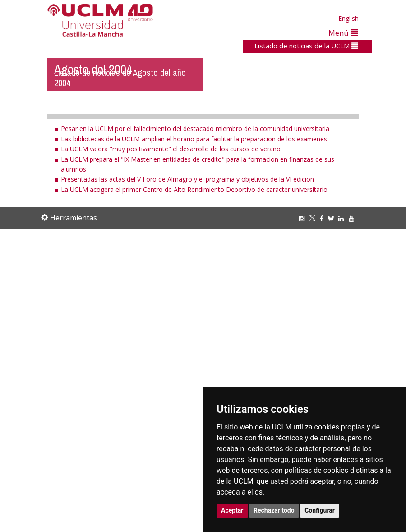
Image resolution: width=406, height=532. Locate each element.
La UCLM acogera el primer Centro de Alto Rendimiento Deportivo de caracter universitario (194, 189)
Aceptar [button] (232, 510)
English (348, 18)
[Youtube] (354, 218)
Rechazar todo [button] (274, 510)
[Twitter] (315, 218)
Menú (343, 33)
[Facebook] (324, 218)
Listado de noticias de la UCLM (306, 46)
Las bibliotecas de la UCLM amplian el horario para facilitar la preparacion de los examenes (194, 139)
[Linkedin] (341, 218)
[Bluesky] (333, 218)
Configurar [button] (320, 510)
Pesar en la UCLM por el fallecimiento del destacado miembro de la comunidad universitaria (195, 128)
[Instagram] (304, 218)
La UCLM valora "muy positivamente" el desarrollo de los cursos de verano (171, 149)
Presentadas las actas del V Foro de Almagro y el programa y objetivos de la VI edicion (187, 179)
